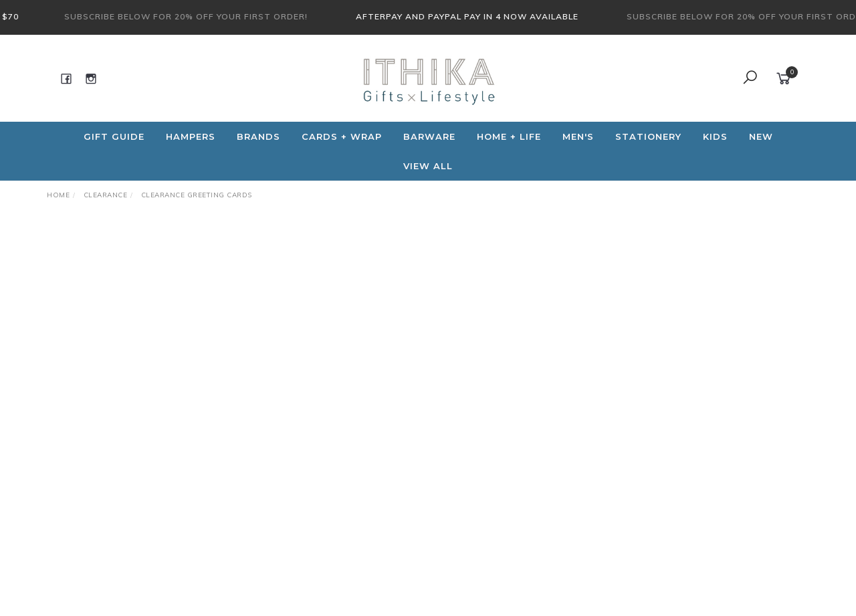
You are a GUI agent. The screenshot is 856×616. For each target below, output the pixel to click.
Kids (715, 136)
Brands (258, 136)
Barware (429, 136)
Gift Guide (114, 136)
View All (428, 166)
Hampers (191, 136)
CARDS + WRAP (342, 136)
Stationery (648, 136)
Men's (578, 136)
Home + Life (509, 136)
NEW (761, 136)
